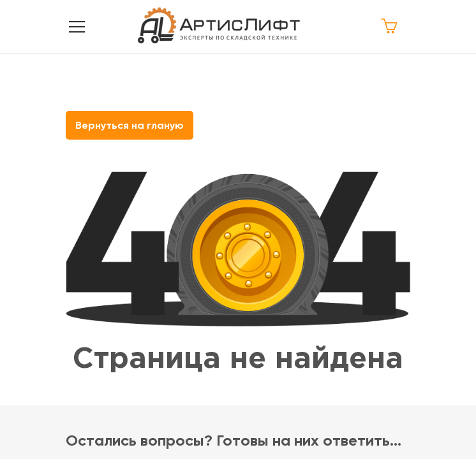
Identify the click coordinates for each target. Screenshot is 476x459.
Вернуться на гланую (130, 125)
